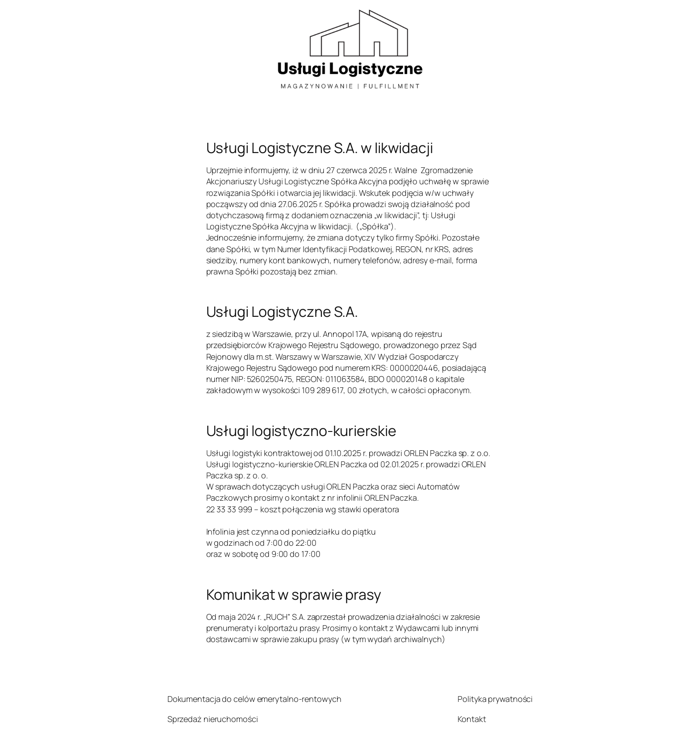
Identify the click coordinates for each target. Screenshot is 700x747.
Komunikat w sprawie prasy (294, 594)
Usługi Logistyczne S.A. (282, 311)
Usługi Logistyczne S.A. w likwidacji (320, 148)
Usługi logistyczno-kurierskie (301, 431)
